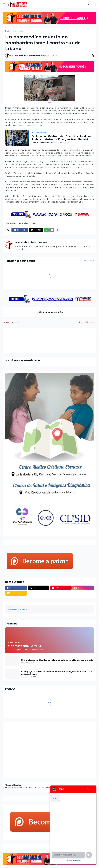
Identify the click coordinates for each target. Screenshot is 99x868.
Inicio (8, 31)
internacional (17, 31)
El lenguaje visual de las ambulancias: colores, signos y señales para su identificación (56, 673)
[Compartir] (92, 56)
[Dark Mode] (89, 4)
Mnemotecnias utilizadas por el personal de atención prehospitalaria (57, 660)
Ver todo (88, 261)
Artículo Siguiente (87, 322)
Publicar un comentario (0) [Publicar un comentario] (50, 312)
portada (34, 223)
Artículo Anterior (12, 322)
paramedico (23, 223)
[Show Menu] (4, 4)
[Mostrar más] (57, 230)
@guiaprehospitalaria (18, 609)
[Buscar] (95, 4)
